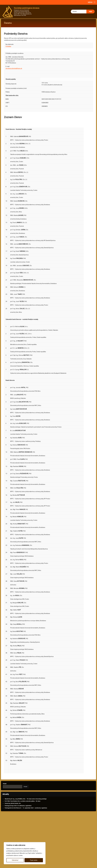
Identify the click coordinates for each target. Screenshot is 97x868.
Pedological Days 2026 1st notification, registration (16, 807)
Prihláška (8, 48)
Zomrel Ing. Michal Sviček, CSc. (11, 805)
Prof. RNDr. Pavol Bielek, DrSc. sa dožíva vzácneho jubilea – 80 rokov (21, 803)
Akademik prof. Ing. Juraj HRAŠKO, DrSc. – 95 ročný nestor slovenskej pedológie (24, 801)
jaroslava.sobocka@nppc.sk (14, 70)
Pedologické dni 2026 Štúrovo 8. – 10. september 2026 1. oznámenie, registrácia (24, 810)
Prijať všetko (34, 860)
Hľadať (3, 786)
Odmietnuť (15, 860)
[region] (25, 853)
